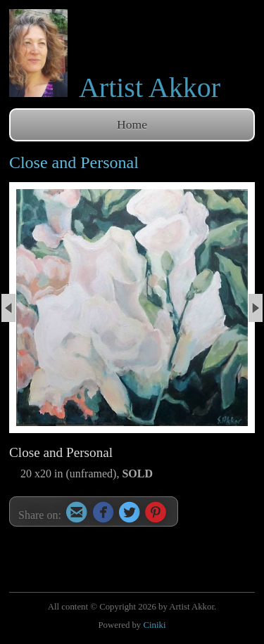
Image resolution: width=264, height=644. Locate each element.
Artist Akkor (150, 88)
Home (132, 124)
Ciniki (154, 625)
